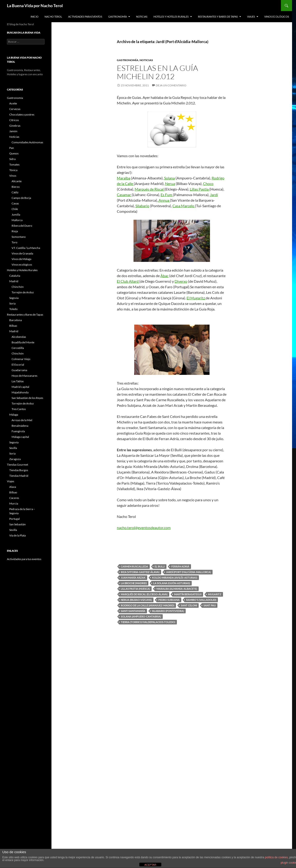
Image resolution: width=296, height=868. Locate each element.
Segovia (14, 298)
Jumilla (16, 215)
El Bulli (160, 566)
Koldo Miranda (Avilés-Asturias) (175, 578)
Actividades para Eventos (85, 17)
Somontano (19, 237)
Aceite (13, 103)
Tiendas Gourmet (18, 465)
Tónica (13, 170)
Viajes (251, 17)
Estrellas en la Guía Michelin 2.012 (157, 72)
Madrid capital (20, 387)
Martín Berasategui (188, 594)
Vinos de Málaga (21, 259)
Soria (12, 303)
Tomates (14, 165)
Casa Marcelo (184, 206)
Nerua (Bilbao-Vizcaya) (136, 600)
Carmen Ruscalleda (134, 566)
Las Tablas (18, 381)
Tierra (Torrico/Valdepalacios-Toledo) (148, 622)
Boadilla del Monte (23, 342)
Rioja (15, 231)
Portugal (14, 519)
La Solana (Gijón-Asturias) (172, 583)
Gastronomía (118, 17)
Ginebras (15, 126)
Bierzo (16, 187)
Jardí (214, 195)
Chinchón (18, 287)
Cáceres (14, 498)
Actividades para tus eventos (24, 559)
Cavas (15, 203)
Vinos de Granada (22, 253)
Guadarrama (19, 370)
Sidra (12, 159)
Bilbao (13, 326)
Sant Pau (210, 605)
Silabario (142, 206)
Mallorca (17, 220)
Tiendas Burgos (19, 470)
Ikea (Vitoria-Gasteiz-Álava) (140, 572)
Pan (12, 148)
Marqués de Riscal (150, 189)
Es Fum (167, 195)
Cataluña (15, 276)
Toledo (13, 309)
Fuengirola (18, 431)
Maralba (124, 178)
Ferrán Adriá (180, 566)
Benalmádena (20, 426)
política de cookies (276, 857)
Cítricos (14, 120)
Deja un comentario (171, 85)
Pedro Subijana (169, 600)
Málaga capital (20, 437)
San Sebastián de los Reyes (27, 398)
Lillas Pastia (200, 189)
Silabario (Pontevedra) (168, 611)
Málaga (14, 415)
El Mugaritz (196, 298)
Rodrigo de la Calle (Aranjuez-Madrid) (148, 605)
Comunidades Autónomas (27, 142)
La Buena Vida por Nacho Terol (35, 6)
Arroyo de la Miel (22, 420)
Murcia (14, 503)
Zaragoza (15, 459)
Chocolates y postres (22, 114)
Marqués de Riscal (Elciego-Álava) (144, 594)
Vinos (13, 176)
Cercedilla (18, 348)
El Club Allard (128, 281)
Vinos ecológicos (277, 17)
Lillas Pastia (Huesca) (135, 589)
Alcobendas (19, 337)
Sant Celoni (189, 605)
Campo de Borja (21, 198)
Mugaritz (215, 594)
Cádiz (15, 192)
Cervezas (15, 109)
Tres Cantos (19, 409)
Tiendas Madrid (19, 476)
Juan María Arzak (133, 578)
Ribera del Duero (22, 226)
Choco (208, 183)
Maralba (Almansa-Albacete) (177, 589)
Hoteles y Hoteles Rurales (171, 17)
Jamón (13, 131)
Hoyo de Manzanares (24, 376)
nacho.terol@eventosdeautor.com (144, 528)
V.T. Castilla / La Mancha (26, 248)
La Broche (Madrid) (134, 583)
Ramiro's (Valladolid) (201, 600)
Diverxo (181, 281)
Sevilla (13, 448)
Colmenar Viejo (21, 359)
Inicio (35, 17)
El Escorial (18, 365)
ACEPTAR (150, 865)
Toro (14, 242)
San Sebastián (18, 524)
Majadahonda (20, 392)
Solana (169, 178)
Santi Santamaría (133, 611)
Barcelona (16, 320)
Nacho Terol (53, 17)
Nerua (170, 183)
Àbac (164, 276)
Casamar (124, 195)
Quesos (14, 153)
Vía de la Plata (18, 535)
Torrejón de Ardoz (23, 292)
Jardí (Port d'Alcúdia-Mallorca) (188, 572)
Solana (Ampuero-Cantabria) (141, 616)
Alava (13, 487)
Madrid (14, 281)
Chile (15, 209)
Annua (164, 200)
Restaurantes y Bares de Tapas (218, 17)
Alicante (17, 181)
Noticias (142, 17)
